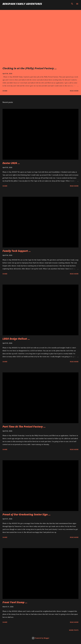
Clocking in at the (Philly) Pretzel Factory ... (30, 68)
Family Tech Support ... (17, 251)
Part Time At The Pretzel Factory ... (24, 426)
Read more (74, 91)
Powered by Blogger (41, 638)
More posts (74, 630)
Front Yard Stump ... (15, 602)
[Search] (72, 4)
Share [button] (5, 91)
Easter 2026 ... (11, 163)
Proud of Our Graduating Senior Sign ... (27, 514)
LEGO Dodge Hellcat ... (16, 339)
